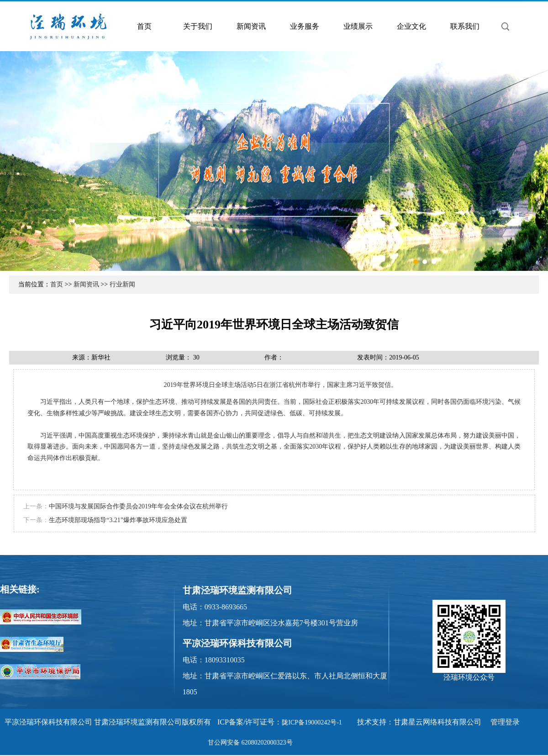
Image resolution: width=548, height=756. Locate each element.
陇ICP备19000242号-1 (312, 722)
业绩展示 (358, 26)
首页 (144, 26)
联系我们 (465, 26)
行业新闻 (122, 284)
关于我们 (198, 26)
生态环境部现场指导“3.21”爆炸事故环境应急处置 (118, 520)
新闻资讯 (251, 26)
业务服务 (305, 26)
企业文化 (411, 26)
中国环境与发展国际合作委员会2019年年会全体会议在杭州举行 (138, 506)
